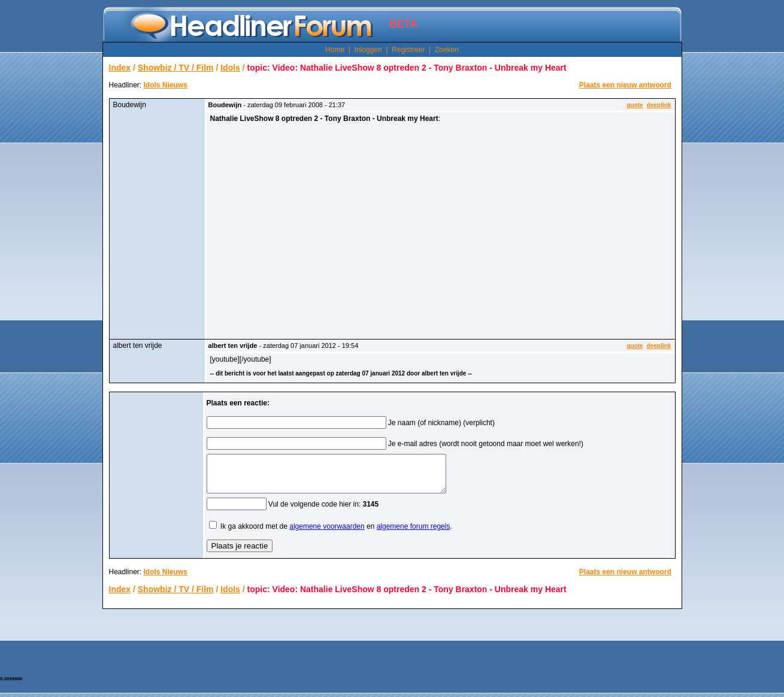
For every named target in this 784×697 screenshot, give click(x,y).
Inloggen (368, 50)
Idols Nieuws (166, 85)
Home (335, 50)
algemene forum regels (414, 534)
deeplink (659, 105)
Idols (230, 68)
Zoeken (447, 50)
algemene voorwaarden (327, 534)
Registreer (408, 50)
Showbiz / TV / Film (176, 68)
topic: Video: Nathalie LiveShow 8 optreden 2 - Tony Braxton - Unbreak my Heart (407, 68)
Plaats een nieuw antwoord (625, 85)
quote (635, 105)
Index (120, 68)
